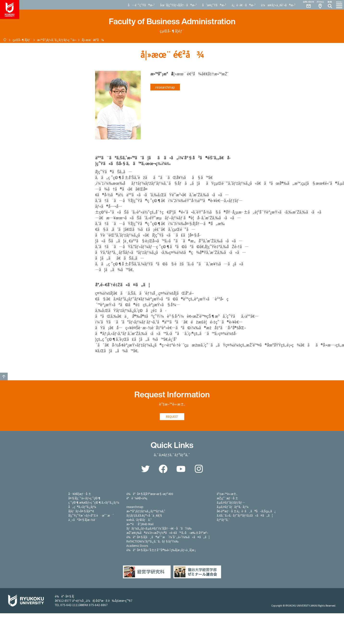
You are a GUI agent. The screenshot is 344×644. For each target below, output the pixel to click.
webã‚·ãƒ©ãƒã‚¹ (139, 520)
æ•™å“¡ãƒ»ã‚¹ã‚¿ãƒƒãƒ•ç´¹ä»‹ (57, 40)
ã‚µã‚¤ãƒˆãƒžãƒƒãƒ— (231, 503)
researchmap (165, 87)
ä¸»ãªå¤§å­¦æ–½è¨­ (82, 520)
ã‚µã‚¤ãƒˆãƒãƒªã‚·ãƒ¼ (233, 507)
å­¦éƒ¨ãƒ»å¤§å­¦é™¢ (81, 511)
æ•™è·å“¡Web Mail (140, 524)
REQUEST (172, 417)
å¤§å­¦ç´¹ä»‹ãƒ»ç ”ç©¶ (85, 498)
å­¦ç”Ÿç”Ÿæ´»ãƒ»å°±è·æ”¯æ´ (91, 516)
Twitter (145, 469)
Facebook (163, 469)
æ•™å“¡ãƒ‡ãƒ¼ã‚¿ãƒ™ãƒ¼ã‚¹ (146, 511)
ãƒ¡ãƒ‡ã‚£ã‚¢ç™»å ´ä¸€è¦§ (144, 516)
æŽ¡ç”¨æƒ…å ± (227, 498)
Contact (307, 5)
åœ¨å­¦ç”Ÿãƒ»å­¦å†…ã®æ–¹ (178, 5)
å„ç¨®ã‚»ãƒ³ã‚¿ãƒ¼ (82, 507)
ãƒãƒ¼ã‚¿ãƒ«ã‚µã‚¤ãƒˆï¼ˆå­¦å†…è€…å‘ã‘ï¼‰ (159, 529)
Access (320, 5)
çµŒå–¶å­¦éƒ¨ (22, 40)
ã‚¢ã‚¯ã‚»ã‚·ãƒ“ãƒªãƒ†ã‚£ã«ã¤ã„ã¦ (245, 516)
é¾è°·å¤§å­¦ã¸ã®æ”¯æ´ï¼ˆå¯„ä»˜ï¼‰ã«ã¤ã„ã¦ (168, 537)
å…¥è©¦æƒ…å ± (80, 494)
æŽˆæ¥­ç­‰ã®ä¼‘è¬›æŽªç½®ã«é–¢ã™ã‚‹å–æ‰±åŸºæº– (167, 533)
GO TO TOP (4, 376)
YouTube (181, 469)
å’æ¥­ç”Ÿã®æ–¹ (214, 5)
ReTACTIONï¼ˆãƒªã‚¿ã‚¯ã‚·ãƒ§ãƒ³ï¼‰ (152, 542)
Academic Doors (137, 546)
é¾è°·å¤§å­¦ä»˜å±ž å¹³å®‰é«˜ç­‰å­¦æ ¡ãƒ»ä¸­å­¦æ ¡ (161, 550)
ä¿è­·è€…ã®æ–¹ (244, 5)
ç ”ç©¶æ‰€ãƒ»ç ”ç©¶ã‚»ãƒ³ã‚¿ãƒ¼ (94, 503)
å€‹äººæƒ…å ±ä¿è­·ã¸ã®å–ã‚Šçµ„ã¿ (246, 511)
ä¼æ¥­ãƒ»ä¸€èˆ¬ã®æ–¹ (278, 5)
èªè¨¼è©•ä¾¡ (137, 498)
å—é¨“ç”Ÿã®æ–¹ (141, 5)
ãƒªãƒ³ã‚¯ (223, 520)
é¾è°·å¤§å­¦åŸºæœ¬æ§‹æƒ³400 (150, 494)
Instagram (199, 469)
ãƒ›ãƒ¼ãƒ (5, 40)
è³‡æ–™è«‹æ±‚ (227, 494)
